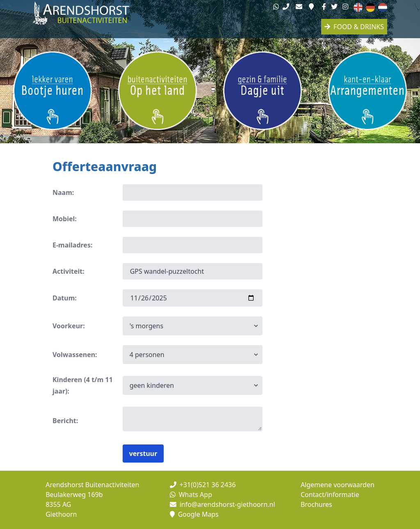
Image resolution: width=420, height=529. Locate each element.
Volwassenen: (75, 355)
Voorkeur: (69, 326)
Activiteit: (68, 271)
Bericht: (65, 421)
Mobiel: (65, 219)
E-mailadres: (72, 245)
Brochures (316, 504)
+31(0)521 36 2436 (203, 485)
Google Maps (194, 514)
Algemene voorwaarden (338, 485)
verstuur (143, 453)
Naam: (63, 192)
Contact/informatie (330, 495)
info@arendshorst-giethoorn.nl (223, 504)
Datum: (65, 298)
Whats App (191, 495)
